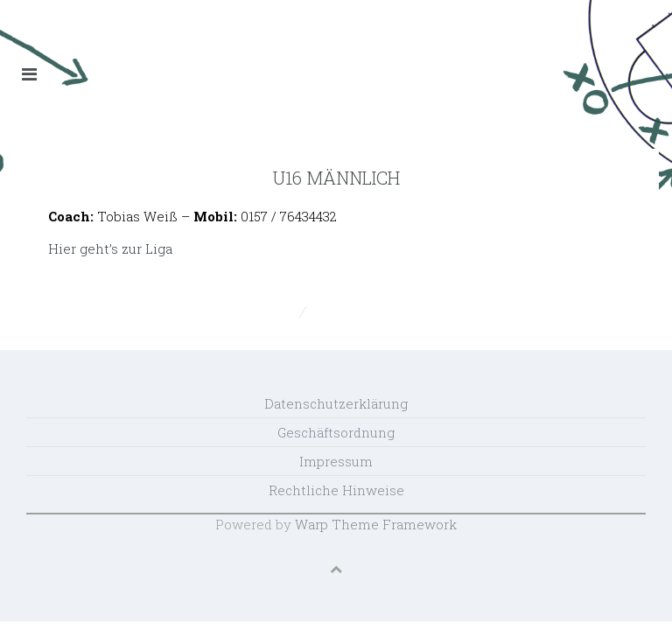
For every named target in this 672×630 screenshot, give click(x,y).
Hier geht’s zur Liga (110, 248)
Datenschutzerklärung (336, 403)
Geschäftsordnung (336, 432)
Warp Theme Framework (376, 524)
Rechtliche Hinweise (336, 490)
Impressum (336, 461)
